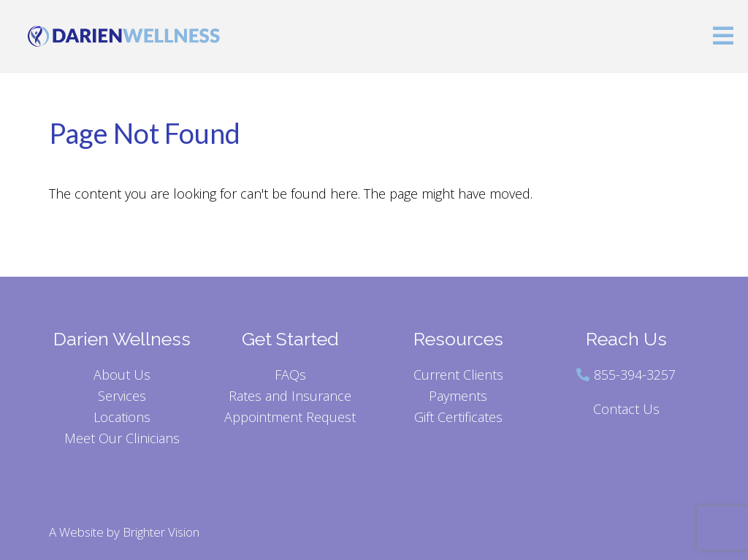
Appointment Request (290, 417)
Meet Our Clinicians (122, 438)
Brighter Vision (161, 532)
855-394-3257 (635, 375)
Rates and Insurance (290, 396)
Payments (458, 396)
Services (122, 396)
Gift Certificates (458, 417)
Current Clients (458, 375)
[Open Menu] (723, 37)
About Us (122, 375)
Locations (122, 417)
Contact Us (626, 409)
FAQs (290, 375)
